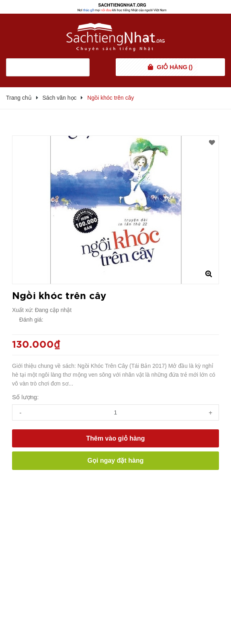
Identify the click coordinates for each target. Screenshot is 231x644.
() (175, 67)
